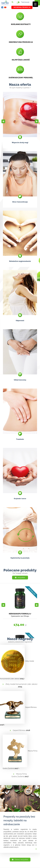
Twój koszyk (24, 2)
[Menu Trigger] (35, 4)
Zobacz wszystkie (20, 859)
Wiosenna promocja (22, 7)
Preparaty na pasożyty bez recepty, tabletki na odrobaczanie (19, 820)
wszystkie (20, 577)
